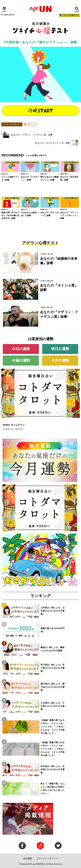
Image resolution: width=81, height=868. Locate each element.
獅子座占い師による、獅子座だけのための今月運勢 (53, 687)
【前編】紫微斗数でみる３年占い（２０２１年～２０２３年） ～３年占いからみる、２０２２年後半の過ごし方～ (53, 749)
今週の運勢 (21, 360)
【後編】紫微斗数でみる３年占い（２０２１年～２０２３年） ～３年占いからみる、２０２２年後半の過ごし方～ (53, 727)
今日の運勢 (21, 349)
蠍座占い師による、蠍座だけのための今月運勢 (53, 649)
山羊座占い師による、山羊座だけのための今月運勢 (53, 611)
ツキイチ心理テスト (13, 124)
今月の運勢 (60, 360)
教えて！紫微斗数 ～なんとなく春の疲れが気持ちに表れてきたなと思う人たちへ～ (53, 788)
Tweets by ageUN (13, 429)
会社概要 (28, 858)
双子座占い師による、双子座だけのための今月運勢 (53, 668)
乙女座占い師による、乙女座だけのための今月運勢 (53, 706)
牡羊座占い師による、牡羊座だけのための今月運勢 (53, 770)
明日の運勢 (60, 349)
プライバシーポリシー (47, 858)
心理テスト (31, 124)
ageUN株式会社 (39, 864)
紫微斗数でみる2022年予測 (53, 630)
